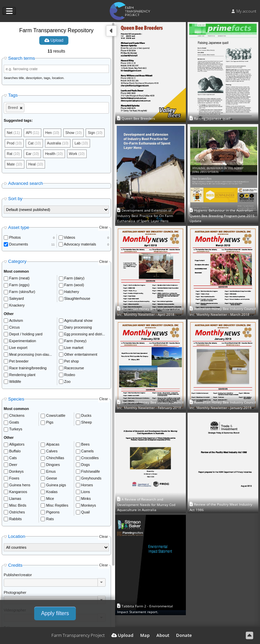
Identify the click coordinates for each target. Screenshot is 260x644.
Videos (70, 238)
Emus (51, 472)
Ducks (86, 416)
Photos (15, 238)
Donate (184, 635)
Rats (50, 520)
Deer (13, 466)
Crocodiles (90, 459)
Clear (104, 229)
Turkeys (16, 430)
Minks (86, 500)
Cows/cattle (56, 416)
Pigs (50, 423)
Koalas (52, 493)
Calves (52, 452)
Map (145, 635)
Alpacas (53, 445)
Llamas (15, 500)
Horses (87, 486)
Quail (86, 513)
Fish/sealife (91, 472)
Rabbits (15, 520)
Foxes (14, 479)
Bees (85, 445)
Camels (88, 452)
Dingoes (53, 466)
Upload (54, 40)
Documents (19, 245)
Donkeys (16, 472)
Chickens (17, 416)
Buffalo (15, 452)
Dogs (86, 466)
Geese (51, 479)
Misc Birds (18, 506)
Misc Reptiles (57, 506)
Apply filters (55, 613)
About (163, 635)
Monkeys (89, 506)
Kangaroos (18, 493)
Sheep (87, 423)
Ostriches (17, 513)
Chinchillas (55, 459)
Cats (13, 459)
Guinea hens (20, 486)
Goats (14, 423)
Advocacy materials (80, 245)
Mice (50, 500)
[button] (102, 583)
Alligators (17, 445)
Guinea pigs (56, 486)
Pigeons (53, 513)
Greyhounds (91, 479)
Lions (86, 493)
